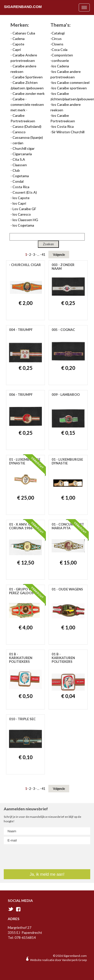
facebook (18, 909)
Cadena (19, 39)
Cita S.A (19, 159)
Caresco (19, 132)
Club (16, 170)
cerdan (18, 143)
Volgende (59, 255)
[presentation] (34, 856)
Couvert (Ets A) (25, 192)
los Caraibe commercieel (71, 82)
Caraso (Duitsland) (27, 126)
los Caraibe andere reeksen (66, 107)
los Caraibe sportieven (69, 88)
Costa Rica (21, 187)
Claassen (20, 165)
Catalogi (58, 33)
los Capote (21, 198)
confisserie (60, 61)
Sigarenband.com (23, 6)
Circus (57, 39)
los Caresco (22, 214)
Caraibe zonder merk (29, 93)
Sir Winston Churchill (68, 132)
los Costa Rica (63, 126)
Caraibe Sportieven (28, 77)
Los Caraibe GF (24, 209)
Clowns (58, 44)
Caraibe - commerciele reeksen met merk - (27, 104)
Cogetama (21, 176)
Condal (18, 181)
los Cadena (60, 66)
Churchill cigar (24, 148)
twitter (11, 909)
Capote (18, 44)
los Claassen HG (25, 220)
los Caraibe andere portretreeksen (66, 74)
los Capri (19, 203)
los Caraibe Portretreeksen (63, 118)
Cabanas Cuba (24, 33)
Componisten (62, 55)
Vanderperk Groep (74, 960)
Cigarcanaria (22, 154)
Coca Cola (60, 50)
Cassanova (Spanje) (28, 137)
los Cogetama (23, 225)
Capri (17, 50)
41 (43, 255)
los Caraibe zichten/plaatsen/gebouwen (70, 96)
